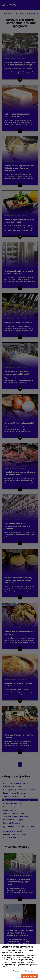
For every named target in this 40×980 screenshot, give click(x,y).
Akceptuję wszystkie (30, 976)
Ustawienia (16, 971)
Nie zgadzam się (31, 971)
